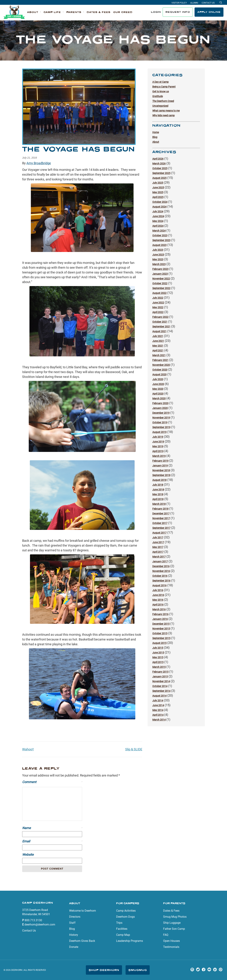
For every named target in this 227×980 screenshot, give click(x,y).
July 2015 (158, 648)
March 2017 (159, 557)
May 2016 (158, 600)
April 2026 (158, 159)
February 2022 (160, 317)
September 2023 (161, 240)
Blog (155, 137)
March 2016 (159, 609)
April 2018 (158, 499)
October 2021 (160, 322)
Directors (75, 917)
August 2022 (159, 293)
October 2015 (160, 633)
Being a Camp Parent (164, 87)
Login (156, 12)
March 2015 (159, 667)
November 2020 (161, 365)
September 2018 (161, 475)
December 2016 (161, 566)
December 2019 (161, 413)
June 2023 (158, 255)
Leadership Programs (130, 941)
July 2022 (158, 298)
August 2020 (159, 374)
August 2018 (159, 480)
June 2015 (158, 653)
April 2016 (158, 605)
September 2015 (161, 638)
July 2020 (158, 379)
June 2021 (158, 341)
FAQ (166, 935)
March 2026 (159, 164)
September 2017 (161, 528)
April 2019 (158, 451)
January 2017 (160, 561)
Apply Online (209, 12)
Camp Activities (126, 911)
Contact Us (208, 3)
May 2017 (158, 547)
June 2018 (158, 490)
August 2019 (159, 432)
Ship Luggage (172, 923)
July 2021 (158, 336)
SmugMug (138, 970)
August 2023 (159, 245)
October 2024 (160, 202)
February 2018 (160, 509)
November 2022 (161, 279)
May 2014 (158, 710)
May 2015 (158, 657)
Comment (52, 782)
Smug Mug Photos (175, 917)
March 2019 (159, 456)
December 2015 (161, 624)
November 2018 (161, 470)
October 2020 (160, 370)
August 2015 (159, 643)
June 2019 (158, 442)
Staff (72, 923)
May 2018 (158, 494)
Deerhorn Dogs (125, 917)
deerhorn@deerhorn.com (40, 925)
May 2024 (158, 221)
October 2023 (160, 235)
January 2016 (160, 619)
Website (28, 855)
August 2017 (159, 533)
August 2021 (159, 331)
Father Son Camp (174, 929)
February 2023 (160, 269)
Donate (74, 947)
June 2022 (158, 303)
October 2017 (160, 523)
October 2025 (160, 168)
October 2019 (160, 422)
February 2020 (160, 403)
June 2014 (158, 705)
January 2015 (160, 677)
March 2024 (159, 231)
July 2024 (158, 211)
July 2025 (158, 183)
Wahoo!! (28, 749)
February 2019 (160, 461)
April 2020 (158, 394)
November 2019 (161, 418)
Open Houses (171, 941)
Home (156, 132)
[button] (34, 12)
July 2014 (158, 701)
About (156, 142)
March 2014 (159, 720)
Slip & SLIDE (134, 749)
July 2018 (158, 485)
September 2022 (161, 288)
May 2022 (158, 307)
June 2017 (158, 542)
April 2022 (158, 312)
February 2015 (160, 672)
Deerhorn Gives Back (82, 941)
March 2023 (159, 264)
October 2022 (160, 283)
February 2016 (160, 614)
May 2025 (158, 192)
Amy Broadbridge (39, 163)
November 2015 (161, 629)
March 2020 (159, 398)
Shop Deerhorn (104, 970)
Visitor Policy (179, 3)
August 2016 (159, 585)
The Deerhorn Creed (163, 101)
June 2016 (158, 595)
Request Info (178, 12)
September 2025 (161, 173)
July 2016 (158, 590)
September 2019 (161, 427)
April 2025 (158, 197)
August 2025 (159, 178)
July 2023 (158, 250)
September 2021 (161, 327)
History (74, 935)
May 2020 (158, 389)
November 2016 (161, 571)
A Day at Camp (160, 82)
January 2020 (160, 408)
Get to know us (161, 91)
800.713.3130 (33, 920)
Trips (119, 923)
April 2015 (158, 662)
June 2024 (158, 216)
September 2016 (161, 581)
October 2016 (160, 576)
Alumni (194, 3)
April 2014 (158, 715)
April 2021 (158, 351)
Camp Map (123, 935)
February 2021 (160, 360)
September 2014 (161, 691)
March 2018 (159, 504)
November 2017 (161, 518)
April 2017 (158, 552)
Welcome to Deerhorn (83, 911)
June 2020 (158, 384)
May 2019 (158, 446)
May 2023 (158, 259)
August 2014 (159, 696)
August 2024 (159, 207)
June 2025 (158, 188)
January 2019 (160, 466)
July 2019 (158, 437)
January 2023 (160, 274)
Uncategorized (160, 106)
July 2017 (158, 537)
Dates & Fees (171, 911)
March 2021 (159, 355)
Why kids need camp (164, 115)
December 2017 (161, 514)
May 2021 (158, 346)
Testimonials (171, 947)
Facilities (122, 929)
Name (52, 828)
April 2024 (158, 226)
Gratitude (158, 96)
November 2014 (161, 681)
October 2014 (160, 686)
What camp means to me (166, 111)
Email (52, 841)
